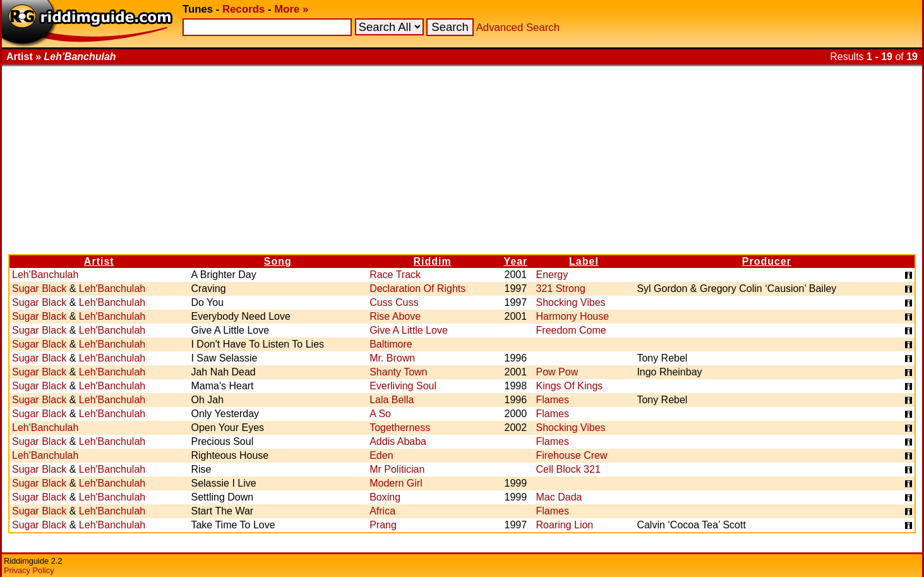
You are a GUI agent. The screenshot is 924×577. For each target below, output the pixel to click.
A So (380, 414)
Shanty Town (398, 372)
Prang (383, 525)
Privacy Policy (29, 570)
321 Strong (561, 288)
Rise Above (395, 316)
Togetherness (400, 428)
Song (278, 261)
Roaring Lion (565, 525)
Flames (553, 400)
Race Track (395, 275)
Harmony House (573, 316)
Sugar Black (39, 288)
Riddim (433, 261)
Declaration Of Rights (417, 288)
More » (291, 9)
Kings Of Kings (570, 386)
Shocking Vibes (571, 302)
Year (515, 261)
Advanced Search (518, 27)
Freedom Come (571, 330)
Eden (381, 455)
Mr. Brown (392, 358)
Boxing (385, 497)
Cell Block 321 (568, 469)
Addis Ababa (398, 441)
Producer (767, 261)
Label (584, 261)
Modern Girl (396, 483)
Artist (99, 261)
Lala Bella (392, 400)
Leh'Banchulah (45, 275)
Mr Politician (397, 469)
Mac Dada (559, 497)
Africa (382, 511)
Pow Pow (557, 372)
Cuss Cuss (394, 302)
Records (243, 9)
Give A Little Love (409, 330)
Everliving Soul (403, 386)
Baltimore (391, 344)
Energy (552, 275)
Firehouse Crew (572, 455)
